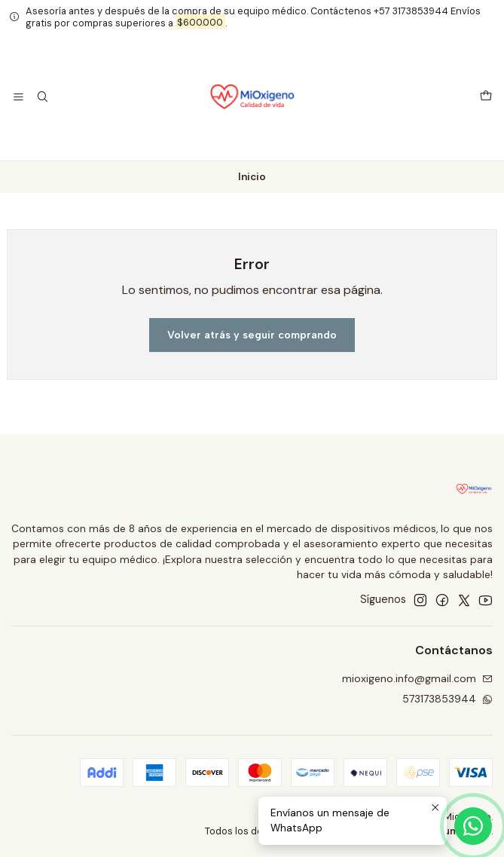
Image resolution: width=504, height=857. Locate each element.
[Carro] (486, 97)
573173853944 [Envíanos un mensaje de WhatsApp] (447, 699)
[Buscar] (42, 98)
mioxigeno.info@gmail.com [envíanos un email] (417, 678)
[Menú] (18, 98)
